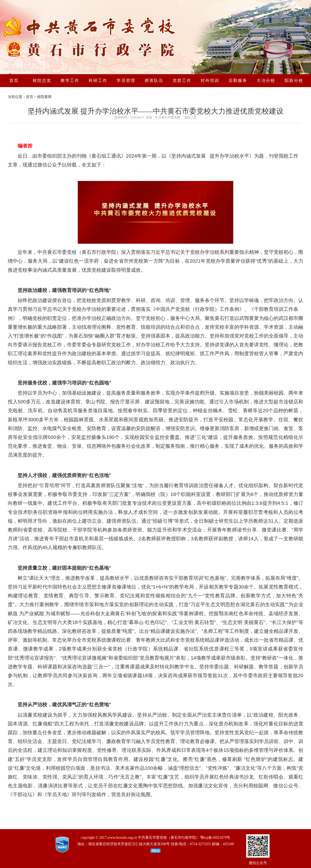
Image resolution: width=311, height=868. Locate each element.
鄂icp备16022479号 (215, 838)
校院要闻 (44, 97)
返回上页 (190, 117)
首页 (30, 97)
